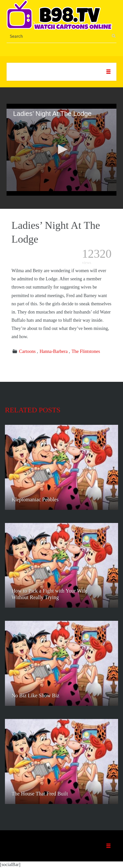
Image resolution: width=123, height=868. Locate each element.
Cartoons (27, 351)
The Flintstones (86, 351)
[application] (61, 150)
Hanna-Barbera (54, 351)
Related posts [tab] (33, 410)
